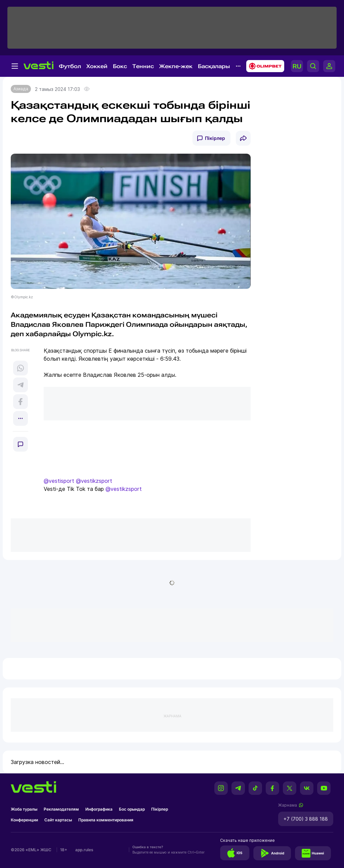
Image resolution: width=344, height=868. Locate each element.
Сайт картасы (58, 820)
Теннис (143, 66)
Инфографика (99, 809)
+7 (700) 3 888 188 (306, 819)
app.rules (84, 850)
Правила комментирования (106, 820)
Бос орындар (132, 809)
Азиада (21, 89)
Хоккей (97, 66)
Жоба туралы (24, 809)
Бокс (120, 66)
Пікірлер (215, 138)
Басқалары (214, 66)
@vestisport (59, 481)
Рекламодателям (61, 809)
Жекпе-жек (176, 66)
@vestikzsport (94, 481)
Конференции (24, 820)
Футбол (70, 66)
